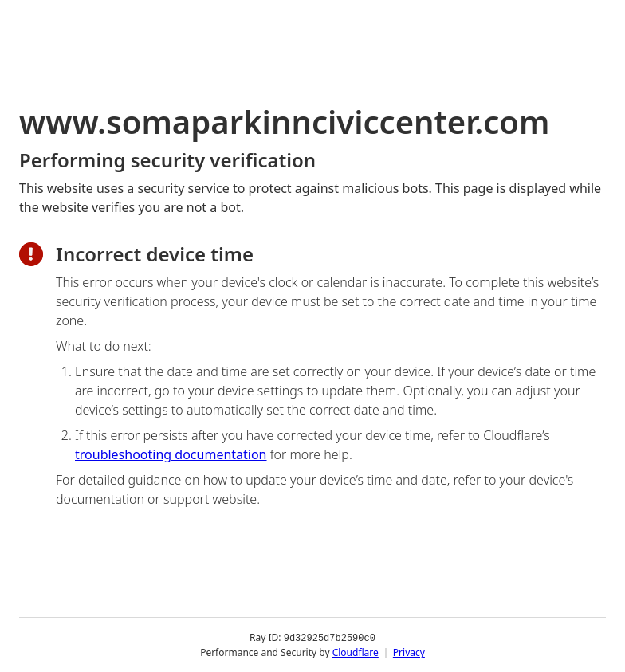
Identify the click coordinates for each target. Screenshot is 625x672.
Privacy (409, 652)
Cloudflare (356, 652)
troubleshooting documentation (171, 454)
